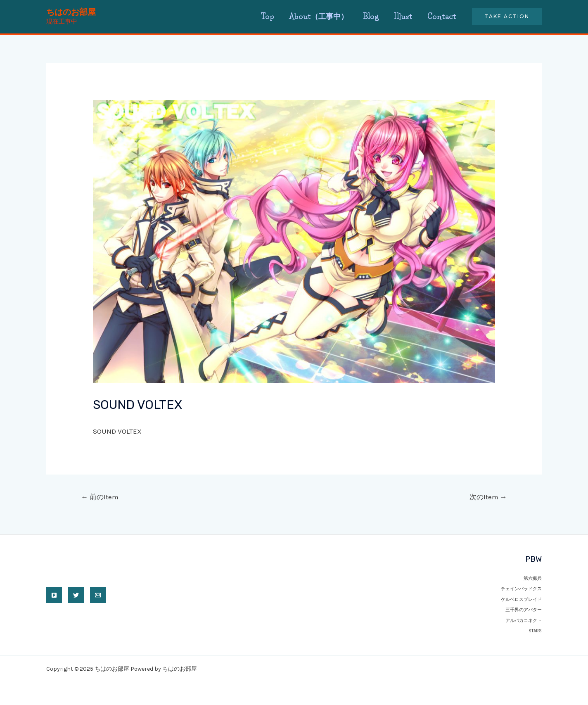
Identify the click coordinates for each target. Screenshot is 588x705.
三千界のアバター (524, 610)
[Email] (98, 595)
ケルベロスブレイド (521, 599)
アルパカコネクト (524, 621)
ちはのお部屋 (71, 12)
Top (267, 17)
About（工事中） (319, 17)
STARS (535, 631)
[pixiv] (54, 595)
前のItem (100, 497)
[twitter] (76, 595)
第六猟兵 (533, 578)
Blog (371, 17)
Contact (442, 17)
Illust (403, 17)
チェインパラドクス (521, 589)
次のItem (488, 497)
